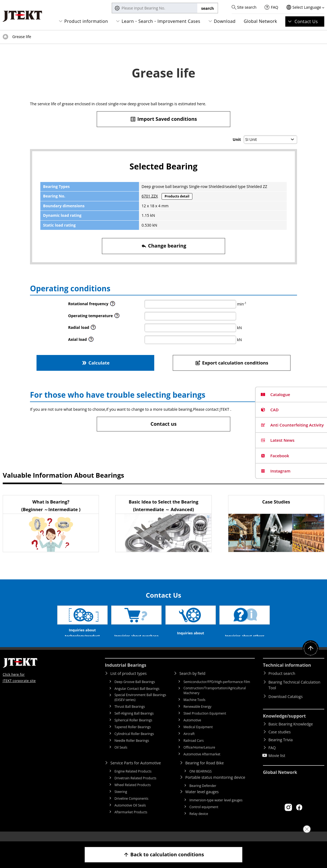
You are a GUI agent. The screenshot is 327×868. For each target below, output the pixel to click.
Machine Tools (194, 708)
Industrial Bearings (126, 673)
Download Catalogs (286, 705)
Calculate (95, 363)
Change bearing (164, 246)
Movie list (277, 764)
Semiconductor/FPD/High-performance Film (217, 690)
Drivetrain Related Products (135, 786)
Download (225, 21)
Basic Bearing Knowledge (291, 732)
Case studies (280, 740)
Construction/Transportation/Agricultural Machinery (215, 699)
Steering (121, 800)
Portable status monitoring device (215, 785)
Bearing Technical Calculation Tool (294, 693)
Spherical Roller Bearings (133, 728)
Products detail (177, 196)
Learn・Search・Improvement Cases (161, 21)
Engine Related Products (133, 779)
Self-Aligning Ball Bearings (134, 722)
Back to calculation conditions (164, 855)
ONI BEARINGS (201, 779)
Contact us (163, 424)
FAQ (275, 7)
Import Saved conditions (163, 119)
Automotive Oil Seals (130, 813)
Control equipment (204, 815)
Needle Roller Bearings (132, 749)
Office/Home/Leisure (199, 756)
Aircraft (189, 742)
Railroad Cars (193, 749)
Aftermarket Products (131, 820)
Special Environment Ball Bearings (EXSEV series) (140, 705)
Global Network (260, 21)
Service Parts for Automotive (136, 771)
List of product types (128, 682)
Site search (247, 7)
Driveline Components (131, 807)
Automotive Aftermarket (202, 762)
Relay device (199, 822)
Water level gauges (202, 800)
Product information (86, 21)
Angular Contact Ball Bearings (137, 697)
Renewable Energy (197, 715)
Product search (282, 682)
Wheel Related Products (133, 793)
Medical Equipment (198, 735)
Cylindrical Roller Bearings (134, 742)
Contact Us (306, 21)
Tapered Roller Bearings (133, 735)
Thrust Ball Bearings (130, 715)
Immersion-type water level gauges (216, 808)
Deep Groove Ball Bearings (135, 690)
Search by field (192, 682)
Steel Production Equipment (205, 722)
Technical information (287, 673)
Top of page (5, 37)
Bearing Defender (203, 794)
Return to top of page (311, 657)
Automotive (192, 728)
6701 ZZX (150, 196)
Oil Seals (121, 756)
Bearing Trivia (281, 748)
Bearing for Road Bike (205, 771)
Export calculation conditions (232, 363)
